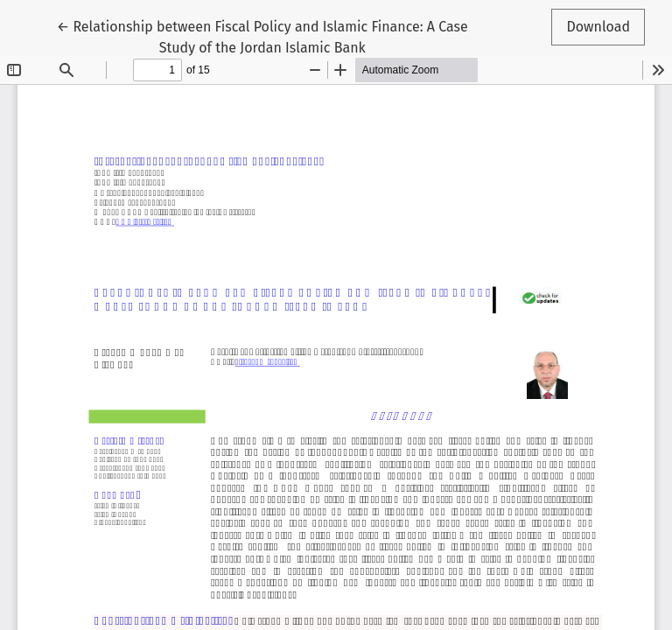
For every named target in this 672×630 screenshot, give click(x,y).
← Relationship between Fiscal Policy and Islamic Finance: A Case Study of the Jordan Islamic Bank (262, 36)
